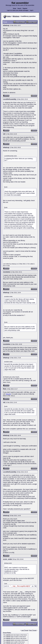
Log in (31, 10)
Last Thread (25, 630)
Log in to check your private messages (18, 10)
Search (19, 8)
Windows (16, 16)
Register (25, 8)
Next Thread (33, 630)
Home (15, 8)
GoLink (8, 394)
